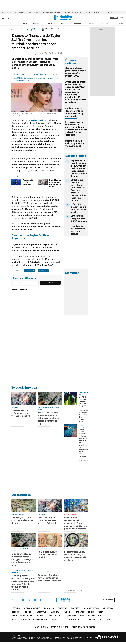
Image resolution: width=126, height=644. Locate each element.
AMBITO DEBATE (83, 627)
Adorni (88, 12)
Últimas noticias (32, 608)
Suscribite (50, 283)
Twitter (13, 600)
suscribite (114, 18)
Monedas (68, 277)
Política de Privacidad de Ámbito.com (29, 620)
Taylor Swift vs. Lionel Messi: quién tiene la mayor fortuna (36, 74)
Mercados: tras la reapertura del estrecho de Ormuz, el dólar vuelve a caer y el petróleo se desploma (76, 128)
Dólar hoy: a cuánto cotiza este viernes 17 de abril (22, 520)
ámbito (14, 29)
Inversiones (43, 271)
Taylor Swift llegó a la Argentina (28, 182)
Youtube (35, 600)
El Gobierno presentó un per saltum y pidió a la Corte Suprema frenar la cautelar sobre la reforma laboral (79, 190)
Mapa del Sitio (95, 616)
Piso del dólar (108, 12)
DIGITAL (39, 627)
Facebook (18, 600)
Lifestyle (41, 612)
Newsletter (121, 23)
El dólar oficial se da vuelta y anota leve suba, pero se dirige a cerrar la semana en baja (49, 418)
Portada (16, 608)
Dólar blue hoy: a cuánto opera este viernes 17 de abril (55, 183)
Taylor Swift (34, 29)
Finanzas (51, 23)
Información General (22, 616)
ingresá (121, 18)
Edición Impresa (96, 612)
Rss (82, 616)
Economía (37, 23)
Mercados (108, 608)
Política (64, 23)
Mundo (67, 612)
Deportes (79, 612)
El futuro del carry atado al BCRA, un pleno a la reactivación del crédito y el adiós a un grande (79, 225)
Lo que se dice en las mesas (52, 12)
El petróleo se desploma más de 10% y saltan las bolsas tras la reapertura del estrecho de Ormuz (79, 168)
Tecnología (70, 616)
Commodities (81, 277)
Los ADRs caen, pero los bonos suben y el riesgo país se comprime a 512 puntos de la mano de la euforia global (83, 409)
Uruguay (104, 23)
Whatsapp (41, 600)
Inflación (97, 12)
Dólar (25, 23)
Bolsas (74, 277)
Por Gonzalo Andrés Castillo (83, 460)
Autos (40, 616)
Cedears (89, 277)
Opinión (91, 23)
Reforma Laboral (33, 12)
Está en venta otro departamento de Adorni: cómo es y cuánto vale (75, 112)
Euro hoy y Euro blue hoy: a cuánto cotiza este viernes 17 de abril (49, 578)
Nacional (55, 612)
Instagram (23, 600)
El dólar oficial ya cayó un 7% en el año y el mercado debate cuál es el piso (75, 556)
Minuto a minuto (72, 514)
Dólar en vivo (19, 12)
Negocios (78, 23)
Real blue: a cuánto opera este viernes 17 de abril (49, 555)
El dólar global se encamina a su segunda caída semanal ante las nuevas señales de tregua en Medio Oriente (23, 583)
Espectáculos (54, 616)
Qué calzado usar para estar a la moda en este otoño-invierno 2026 (76, 72)
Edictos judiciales (76, 620)
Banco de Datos (91, 608)
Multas (93, 620)
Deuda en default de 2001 (73, 12)
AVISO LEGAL (57, 620)
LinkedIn (29, 600)
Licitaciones (106, 620)
